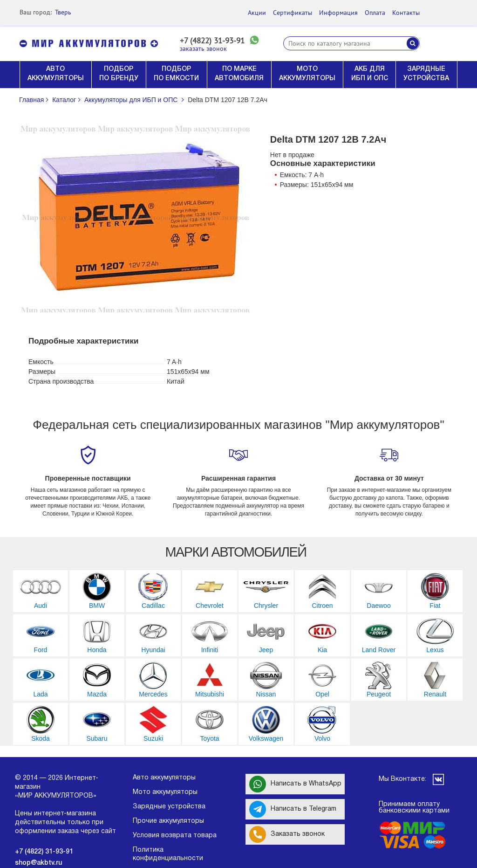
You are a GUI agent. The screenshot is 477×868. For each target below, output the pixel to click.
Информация (338, 13)
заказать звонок (203, 49)
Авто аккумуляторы (164, 778)
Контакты (406, 13)
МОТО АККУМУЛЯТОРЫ (307, 74)
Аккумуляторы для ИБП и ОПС (131, 100)
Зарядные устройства (169, 807)
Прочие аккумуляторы (168, 821)
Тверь (63, 12)
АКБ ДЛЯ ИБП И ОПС (370, 74)
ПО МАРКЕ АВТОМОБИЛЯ (239, 74)
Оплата (375, 13)
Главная (31, 100)
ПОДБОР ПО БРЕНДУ (119, 74)
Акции (257, 13)
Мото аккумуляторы (165, 792)
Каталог (64, 100)
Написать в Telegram (293, 809)
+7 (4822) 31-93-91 (212, 41)
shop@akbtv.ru (38, 863)
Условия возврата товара (175, 836)
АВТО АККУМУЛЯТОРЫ (56, 74)
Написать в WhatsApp (295, 784)
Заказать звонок (287, 834)
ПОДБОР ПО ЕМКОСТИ (176, 74)
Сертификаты (293, 13)
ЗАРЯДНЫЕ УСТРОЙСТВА (426, 74)
